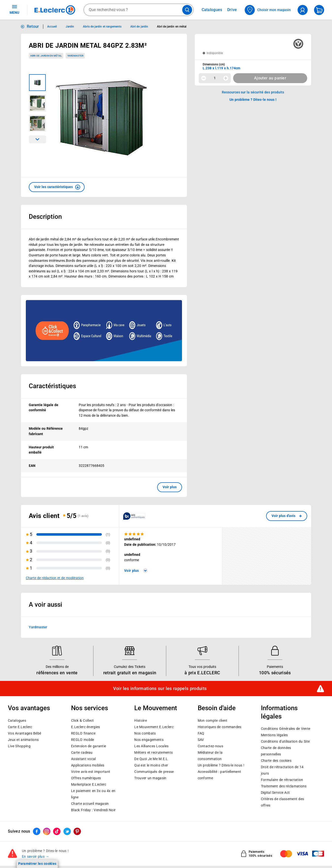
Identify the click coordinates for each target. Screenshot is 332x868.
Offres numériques (86, 778)
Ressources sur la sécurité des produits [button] (253, 92)
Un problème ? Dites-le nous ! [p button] (253, 100)
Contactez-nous (210, 746)
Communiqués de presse (154, 771)
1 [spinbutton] (215, 78)
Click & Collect (82, 720)
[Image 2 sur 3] (37, 103)
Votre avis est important (91, 771)
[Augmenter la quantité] (226, 78)
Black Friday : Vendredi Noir (93, 810)
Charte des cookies (276, 761)
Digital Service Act (275, 793)
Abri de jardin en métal (46, 56)
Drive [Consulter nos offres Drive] (232, 10)
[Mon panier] (319, 10)
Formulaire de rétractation (282, 780)
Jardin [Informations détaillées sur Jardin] (70, 27)
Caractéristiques (52, 386)
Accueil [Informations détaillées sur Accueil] (52, 27)
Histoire (140, 720)
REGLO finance (83, 733)
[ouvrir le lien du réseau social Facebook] (37, 831)
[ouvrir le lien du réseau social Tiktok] (57, 831)
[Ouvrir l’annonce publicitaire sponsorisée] (104, 331)
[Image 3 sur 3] (37, 123)
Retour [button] (33, 26)
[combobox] (139, 10)
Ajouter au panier (270, 78)
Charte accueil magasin (90, 803)
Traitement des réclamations (284, 786)
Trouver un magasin (150, 778)
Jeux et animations (23, 739)
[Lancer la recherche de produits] (187, 10)
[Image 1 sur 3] (37, 83)
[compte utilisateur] (303, 10)
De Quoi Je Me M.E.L (151, 759)
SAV (201, 739)
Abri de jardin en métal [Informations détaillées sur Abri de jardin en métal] (172, 27)
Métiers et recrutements (153, 752)
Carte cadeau (82, 752)
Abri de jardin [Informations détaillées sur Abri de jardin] (139, 27)
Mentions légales (274, 735)
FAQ (201, 733)
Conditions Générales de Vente (286, 729)
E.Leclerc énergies (85, 727)
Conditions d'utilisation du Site (285, 741)
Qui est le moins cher (151, 765)
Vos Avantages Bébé (24, 733)
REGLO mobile (83, 739)
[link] (287, 516)
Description (45, 217)
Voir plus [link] (136, 571)
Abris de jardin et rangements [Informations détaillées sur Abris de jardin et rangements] (102, 27)
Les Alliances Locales (151, 746)
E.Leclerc (89, 784)
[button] (57, 187)
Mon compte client (213, 720)
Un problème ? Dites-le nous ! (221, 765)
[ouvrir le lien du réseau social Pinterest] (77, 831)
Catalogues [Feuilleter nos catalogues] (212, 10)
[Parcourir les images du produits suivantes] (37, 139)
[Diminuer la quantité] (204, 78)
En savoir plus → (36, 856)
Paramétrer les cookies (37, 864)
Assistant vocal (83, 759)
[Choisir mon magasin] (268, 10)
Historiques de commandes (220, 727)
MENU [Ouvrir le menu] (14, 9)
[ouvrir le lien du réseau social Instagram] (47, 831)
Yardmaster (38, 627)
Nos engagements (149, 739)
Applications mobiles (88, 765)
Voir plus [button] (170, 487)
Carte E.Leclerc (20, 727)
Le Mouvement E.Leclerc (154, 727)
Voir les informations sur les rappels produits (160, 689)
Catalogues (17, 720)
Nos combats (145, 733)
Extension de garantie (89, 746)
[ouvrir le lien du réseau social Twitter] (67, 831)
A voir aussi (45, 604)
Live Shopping (19, 746)
